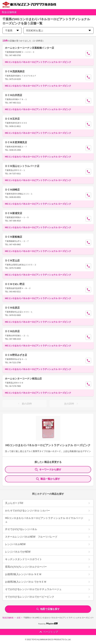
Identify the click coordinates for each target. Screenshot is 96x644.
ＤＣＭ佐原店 (12, 308)
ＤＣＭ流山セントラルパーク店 (22, 166)
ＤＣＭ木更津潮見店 (16, 142)
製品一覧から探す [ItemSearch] (48, 479)
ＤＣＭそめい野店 (15, 284)
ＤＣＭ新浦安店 (14, 213)
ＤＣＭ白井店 (12, 331)
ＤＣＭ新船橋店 (14, 237)
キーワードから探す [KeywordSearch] (48, 470)
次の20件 (72, 404)
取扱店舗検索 (8, 618)
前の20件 (24, 404)
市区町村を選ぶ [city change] (58, 31)
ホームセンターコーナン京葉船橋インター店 (29, 48)
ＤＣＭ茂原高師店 (15, 71)
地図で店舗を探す (48, 609)
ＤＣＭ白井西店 (14, 95)
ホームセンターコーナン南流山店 (23, 379)
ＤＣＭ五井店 (12, 119)
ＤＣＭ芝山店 (12, 261)
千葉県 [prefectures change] (12, 31)
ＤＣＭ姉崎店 (12, 190)
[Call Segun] (88, 53)
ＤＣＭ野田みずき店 (16, 355)
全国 (18, 618)
